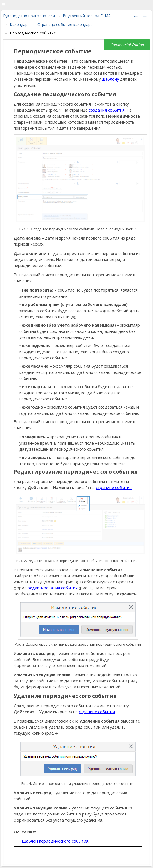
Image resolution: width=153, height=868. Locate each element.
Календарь (20, 24)
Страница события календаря (65, 24)
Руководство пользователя (29, 16)
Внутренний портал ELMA (87, 16)
